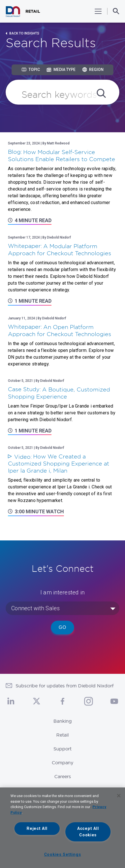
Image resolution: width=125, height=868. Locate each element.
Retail (62, 735)
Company (62, 763)
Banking (63, 721)
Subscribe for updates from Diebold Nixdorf (65, 686)
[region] (62, 828)
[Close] (119, 796)
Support (62, 749)
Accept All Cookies (88, 832)
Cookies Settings (63, 855)
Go (63, 627)
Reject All (37, 829)
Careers (63, 776)
